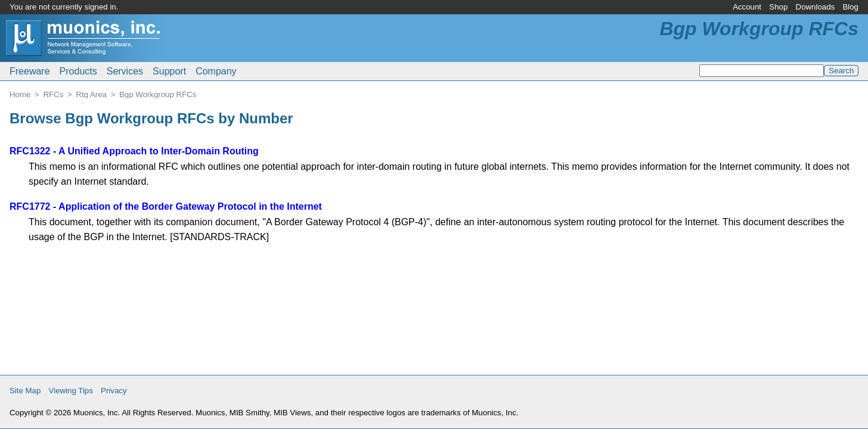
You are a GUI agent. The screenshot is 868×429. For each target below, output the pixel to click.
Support (169, 71)
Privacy (114, 391)
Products (78, 71)
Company (216, 71)
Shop (778, 7)
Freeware (30, 71)
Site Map (25, 391)
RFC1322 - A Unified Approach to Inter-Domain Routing (134, 151)
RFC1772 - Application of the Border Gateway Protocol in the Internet (166, 206)
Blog (850, 7)
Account (747, 7)
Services (125, 71)
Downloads (816, 7)
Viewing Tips (71, 391)
